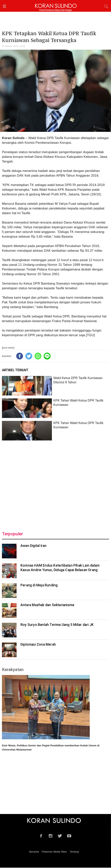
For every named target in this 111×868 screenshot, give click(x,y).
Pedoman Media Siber (54, 852)
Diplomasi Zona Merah (38, 645)
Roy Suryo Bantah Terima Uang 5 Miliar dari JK (57, 625)
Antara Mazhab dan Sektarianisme (47, 605)
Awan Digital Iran (33, 546)
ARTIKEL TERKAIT (15, 370)
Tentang (74, 852)
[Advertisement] (55, 484)
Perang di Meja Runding (39, 586)
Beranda (34, 852)
